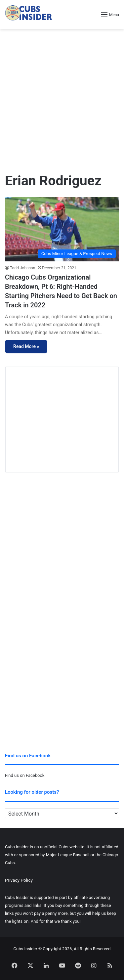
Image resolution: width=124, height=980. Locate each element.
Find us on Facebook (25, 775)
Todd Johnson (22, 268)
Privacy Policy (19, 880)
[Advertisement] (62, 98)
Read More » (26, 346)
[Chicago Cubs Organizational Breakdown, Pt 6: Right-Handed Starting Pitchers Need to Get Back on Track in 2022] (62, 229)
